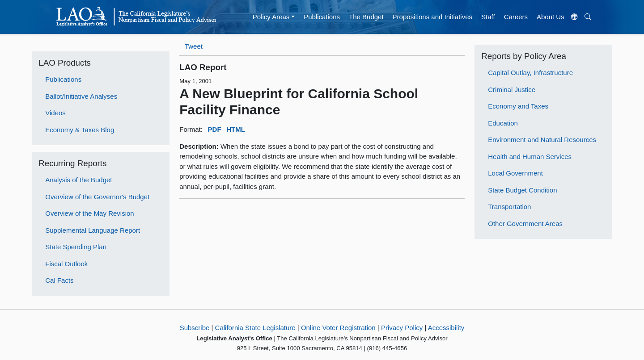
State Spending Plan (76, 247)
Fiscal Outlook (66, 264)
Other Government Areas (525, 224)
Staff (488, 17)
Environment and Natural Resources (542, 140)
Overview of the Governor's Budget (97, 197)
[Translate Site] (574, 17)
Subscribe (195, 328)
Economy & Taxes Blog (80, 130)
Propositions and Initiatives (432, 17)
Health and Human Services (530, 157)
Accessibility (446, 328)
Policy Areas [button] (271, 17)
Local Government (515, 173)
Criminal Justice (512, 90)
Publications (322, 17)
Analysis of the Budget (78, 180)
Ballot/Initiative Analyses (81, 96)
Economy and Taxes (518, 106)
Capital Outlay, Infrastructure (530, 73)
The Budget (366, 17)
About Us (551, 17)
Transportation (509, 207)
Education (503, 123)
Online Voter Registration (338, 328)
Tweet (194, 46)
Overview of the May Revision (89, 213)
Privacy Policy (402, 328)
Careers (516, 17)
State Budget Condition (522, 190)
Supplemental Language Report (93, 230)
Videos (55, 113)
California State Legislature (255, 328)
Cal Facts (59, 280)
